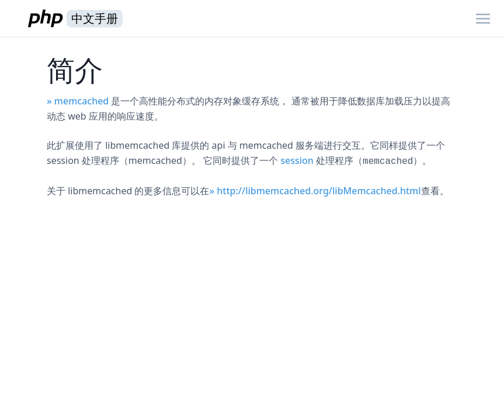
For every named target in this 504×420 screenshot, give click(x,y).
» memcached (78, 101)
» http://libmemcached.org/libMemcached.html (315, 191)
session (297, 160)
